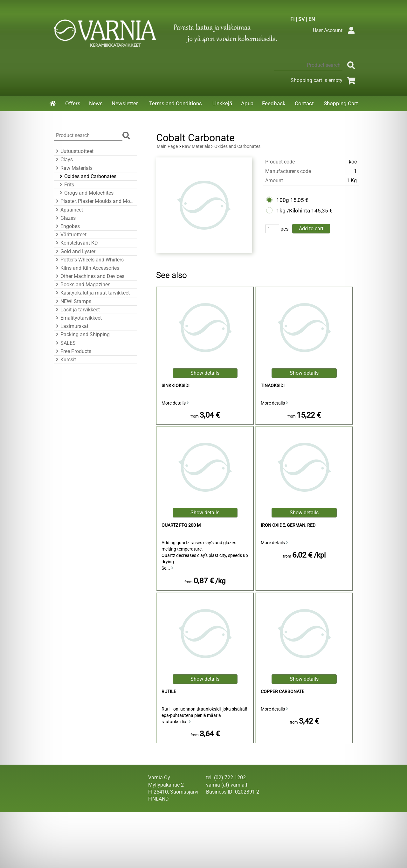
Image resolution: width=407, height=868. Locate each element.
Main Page (167, 146)
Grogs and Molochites (86, 193)
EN (312, 19)
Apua (247, 103)
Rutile (169, 692)
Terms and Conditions (176, 103)
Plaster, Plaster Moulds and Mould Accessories (95, 201)
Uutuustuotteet (74, 151)
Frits (66, 185)
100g (283, 200)
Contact (304, 103)
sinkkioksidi (176, 386)
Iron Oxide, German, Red (288, 525)
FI (292, 19)
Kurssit (65, 360)
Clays (63, 160)
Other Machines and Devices (89, 276)
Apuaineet (69, 210)
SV (301, 19)
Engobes (67, 226)
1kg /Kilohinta (293, 211)
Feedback (274, 103)
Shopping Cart (341, 103)
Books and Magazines (82, 285)
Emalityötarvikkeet (78, 318)
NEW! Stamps (73, 301)
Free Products (73, 351)
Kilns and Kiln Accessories (87, 268)
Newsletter (125, 103)
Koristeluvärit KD (76, 243)
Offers (73, 103)
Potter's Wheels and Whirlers (89, 260)
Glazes (65, 218)
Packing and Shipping (82, 334)
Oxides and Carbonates (87, 176)
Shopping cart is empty (324, 80)
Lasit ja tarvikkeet (77, 310)
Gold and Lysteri (75, 251)
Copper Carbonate (283, 692)
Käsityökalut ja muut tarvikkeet (92, 293)
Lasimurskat (71, 326)
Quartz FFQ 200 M (181, 525)
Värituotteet (70, 235)
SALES (65, 343)
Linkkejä (222, 103)
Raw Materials (73, 168)
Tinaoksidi (273, 386)
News (96, 103)
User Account (335, 30)
